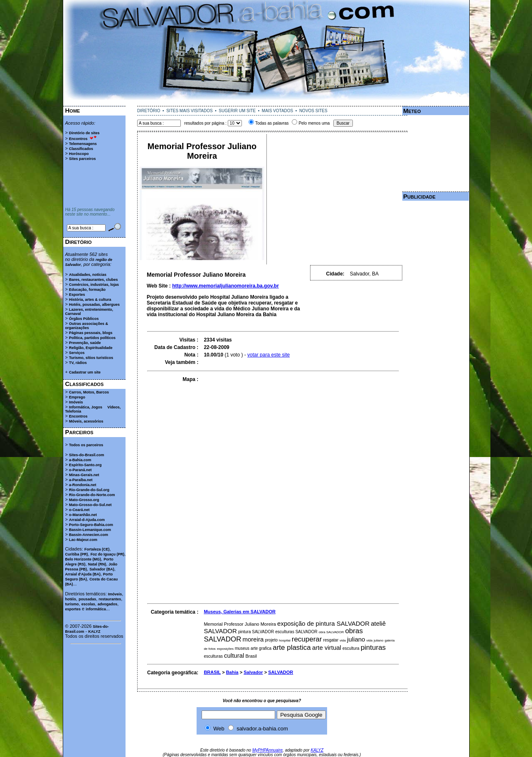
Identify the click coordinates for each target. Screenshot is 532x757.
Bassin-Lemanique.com (90, 530)
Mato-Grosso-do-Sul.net (90, 505)
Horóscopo (79, 154)
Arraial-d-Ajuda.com (87, 520)
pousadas (87, 599)
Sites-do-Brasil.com (87, 455)
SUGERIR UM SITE (237, 111)
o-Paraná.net (80, 470)
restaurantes (110, 599)
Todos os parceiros (86, 445)
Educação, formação (87, 290)
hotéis (71, 599)
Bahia (232, 672)
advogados (108, 604)
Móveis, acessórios (86, 421)
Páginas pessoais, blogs (91, 333)
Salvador (253, 672)
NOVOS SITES (313, 111)
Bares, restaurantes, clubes (94, 280)
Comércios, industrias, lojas (94, 285)
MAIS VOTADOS (277, 111)
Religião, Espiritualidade (91, 348)
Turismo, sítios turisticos (91, 358)
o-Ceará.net (79, 510)
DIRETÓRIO (149, 111)
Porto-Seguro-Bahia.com (91, 525)
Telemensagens (83, 144)
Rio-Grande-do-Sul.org (89, 490)
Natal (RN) (97, 564)
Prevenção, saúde (85, 343)
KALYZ (94, 632)
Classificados (81, 149)
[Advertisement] (266, 103)
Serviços (77, 353)
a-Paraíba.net (81, 480)
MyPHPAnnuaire (267, 750)
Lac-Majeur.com (83, 540)
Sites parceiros (83, 159)
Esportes (77, 295)
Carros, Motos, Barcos (89, 392)
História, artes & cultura (90, 300)
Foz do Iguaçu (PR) (108, 554)
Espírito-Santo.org (85, 465)
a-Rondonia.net (83, 485)
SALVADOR (281, 672)
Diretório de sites (84, 133)
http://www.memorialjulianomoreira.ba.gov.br (225, 286)
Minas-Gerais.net (84, 475)
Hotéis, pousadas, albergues (94, 305)
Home (73, 110)
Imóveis (76, 402)
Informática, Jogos (86, 407)
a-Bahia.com (80, 460)
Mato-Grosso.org (84, 500)
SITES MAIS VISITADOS (190, 111)
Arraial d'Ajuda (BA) (83, 574)
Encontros (78, 139)
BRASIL (212, 672)
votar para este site (268, 355)
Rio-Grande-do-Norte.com (92, 495)
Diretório (79, 242)
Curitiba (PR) (77, 554)
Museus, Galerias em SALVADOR (240, 612)
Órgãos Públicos (84, 319)
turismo (72, 604)
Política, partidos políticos (92, 338)
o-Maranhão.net (83, 515)
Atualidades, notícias (88, 275)
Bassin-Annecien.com (89, 535)
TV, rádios (78, 363)
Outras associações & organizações (87, 326)
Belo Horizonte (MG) (83, 559)
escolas (88, 604)
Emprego (77, 397)
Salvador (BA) (102, 569)
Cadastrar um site (85, 372)
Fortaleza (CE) (97, 549)
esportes (73, 609)
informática (96, 609)
